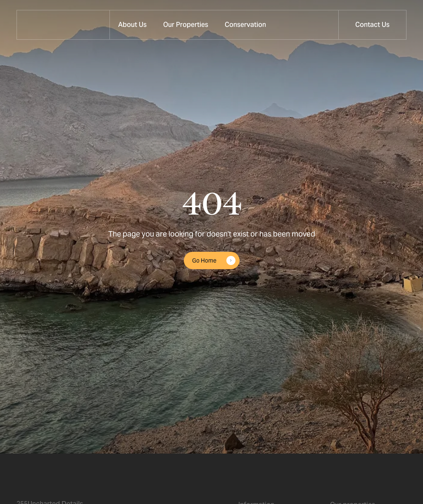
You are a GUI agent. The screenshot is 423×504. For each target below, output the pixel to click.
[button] (186, 25)
